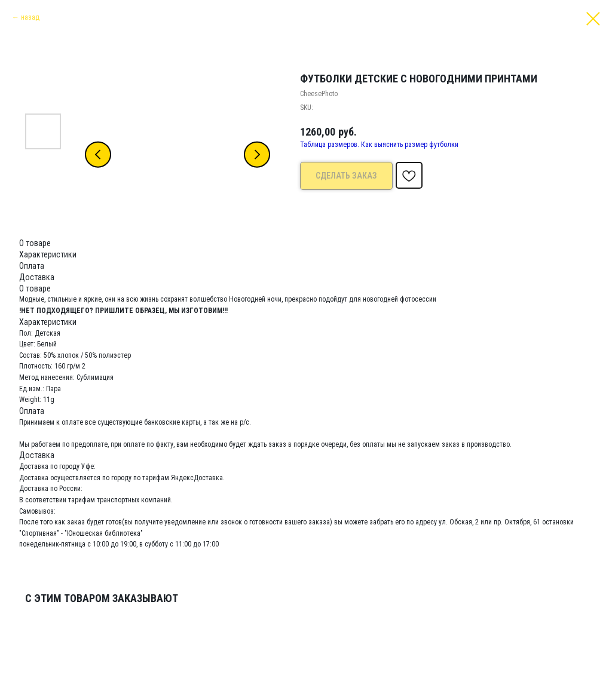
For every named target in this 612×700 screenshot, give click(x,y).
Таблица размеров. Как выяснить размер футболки (379, 145)
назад (30, 17)
